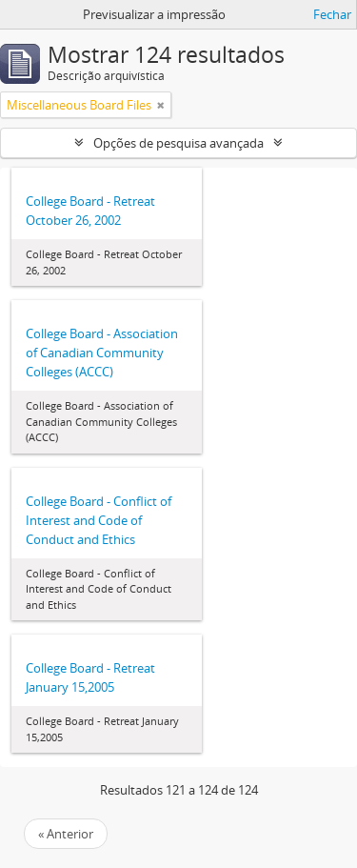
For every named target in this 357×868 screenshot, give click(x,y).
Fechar (332, 14)
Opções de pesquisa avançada (178, 143)
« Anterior (66, 834)
